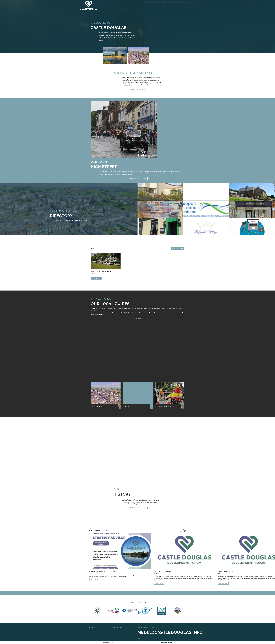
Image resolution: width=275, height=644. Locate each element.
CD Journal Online (180, 2)
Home (140, 2)
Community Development (167, 2)
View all (92, 529)
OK (170, 643)
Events (187, 2)
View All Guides (137, 318)
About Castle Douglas (149, 2)
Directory (193, 2)
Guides (158, 2)
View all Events (177, 248)
